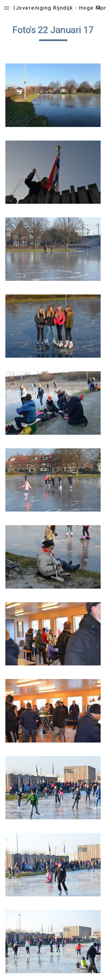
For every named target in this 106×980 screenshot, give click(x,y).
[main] (53, 33)
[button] (7, 8)
